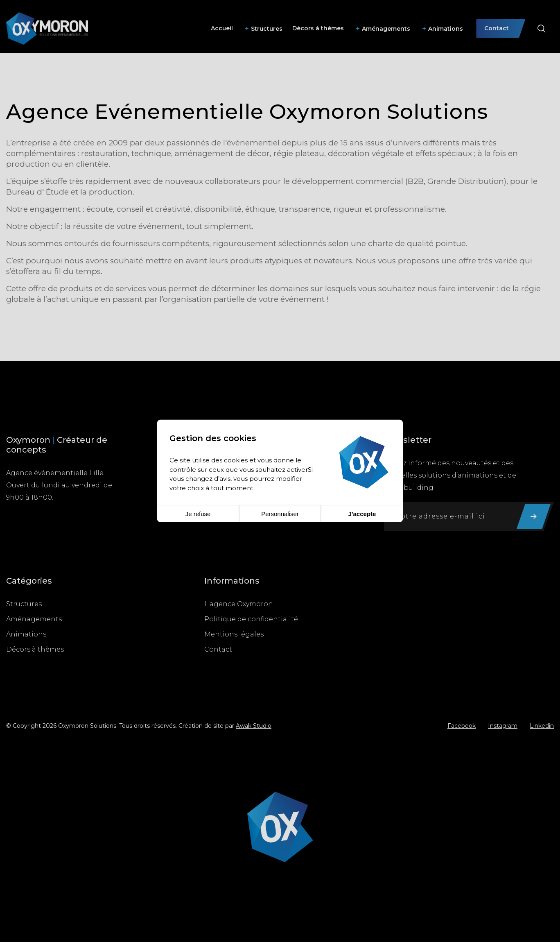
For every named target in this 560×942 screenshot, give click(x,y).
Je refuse (198, 514)
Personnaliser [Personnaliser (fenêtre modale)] (280, 514)
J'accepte (362, 514)
